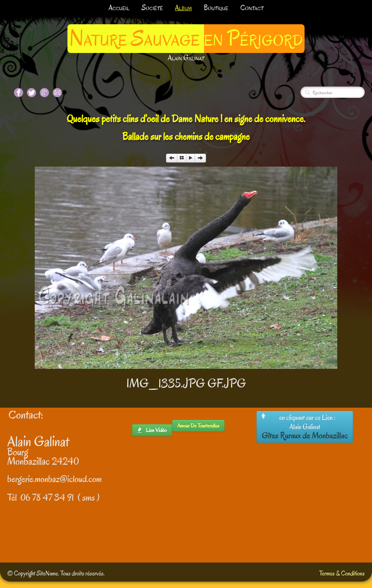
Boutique (216, 8)
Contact (252, 8)
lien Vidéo (152, 430)
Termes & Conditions (342, 573)
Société (152, 8)
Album (183, 8)
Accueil (119, 8)
